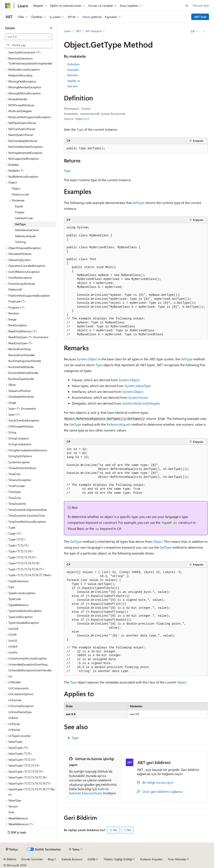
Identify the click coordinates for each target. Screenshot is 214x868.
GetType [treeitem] (20, 224)
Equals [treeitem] (19, 206)
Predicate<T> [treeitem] (17, 301)
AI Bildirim (10, 859)
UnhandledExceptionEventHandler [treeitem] (30, 670)
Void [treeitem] (11, 812)
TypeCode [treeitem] (15, 599)
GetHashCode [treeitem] (24, 218)
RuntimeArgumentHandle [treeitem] (25, 361)
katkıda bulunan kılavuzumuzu (89, 791)
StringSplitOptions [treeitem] (20, 456)
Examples (73, 70)
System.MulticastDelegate (141, 403)
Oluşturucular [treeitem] (20, 194)
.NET (78, 31)
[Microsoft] (8, 6)
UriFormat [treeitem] (15, 700)
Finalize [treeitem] (20, 212)
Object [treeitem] (16, 188)
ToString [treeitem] (20, 242)
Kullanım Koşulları (151, 859)
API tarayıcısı (94, 31)
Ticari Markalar (177, 859)
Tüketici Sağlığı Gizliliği (118, 859)
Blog (51, 859)
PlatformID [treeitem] (15, 289)
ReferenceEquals (119, 424)
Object (158, 541)
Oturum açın (201, 5)
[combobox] (29, 37)
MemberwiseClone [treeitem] (27, 230)
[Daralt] (51, 28)
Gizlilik (92, 859)
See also (73, 86)
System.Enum (138, 397)
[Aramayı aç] (187, 6)
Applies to (74, 81)
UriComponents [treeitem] (18, 688)
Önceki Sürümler (32, 859)
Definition (73, 64)
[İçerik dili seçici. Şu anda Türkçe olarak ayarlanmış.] (12, 849)
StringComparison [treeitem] (20, 444)
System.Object (87, 359)
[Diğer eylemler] (204, 31)
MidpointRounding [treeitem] (20, 75)
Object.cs (81, 119)
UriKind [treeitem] (13, 718)
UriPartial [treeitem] (14, 730)
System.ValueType (138, 386)
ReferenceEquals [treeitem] (25, 236)
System (86, 108)
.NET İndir (200, 17)
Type (80, 129)
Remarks (73, 75)
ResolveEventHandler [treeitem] (22, 355)
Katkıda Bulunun (72, 859)
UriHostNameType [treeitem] (20, 712)
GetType (138, 203)
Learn (68, 31)
